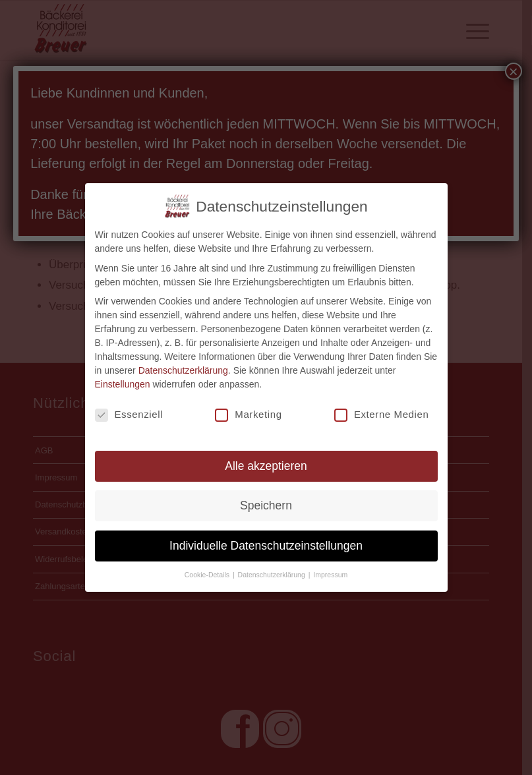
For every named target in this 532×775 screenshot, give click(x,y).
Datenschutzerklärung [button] (273, 573)
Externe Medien (381, 414)
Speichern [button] (266, 505)
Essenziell (129, 414)
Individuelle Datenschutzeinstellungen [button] (266, 544)
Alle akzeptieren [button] (266, 465)
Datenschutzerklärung (183, 370)
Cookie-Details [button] (208, 573)
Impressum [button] (330, 573)
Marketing (248, 414)
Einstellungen (123, 384)
